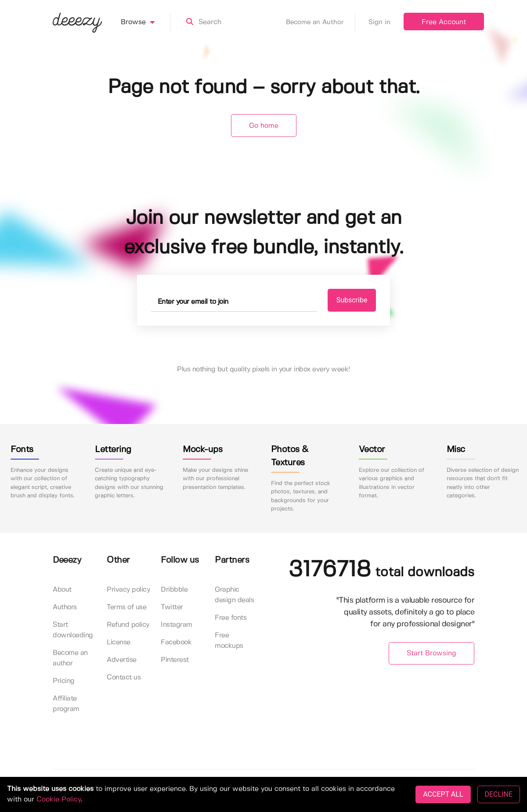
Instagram (177, 625)
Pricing (64, 681)
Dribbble (174, 590)
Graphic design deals (234, 595)
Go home (264, 126)
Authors (65, 607)
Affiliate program (66, 704)
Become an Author (321, 22)
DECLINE (499, 794)
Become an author (70, 658)
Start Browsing (431, 653)
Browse (146, 22)
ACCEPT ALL (443, 794)
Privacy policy (128, 590)
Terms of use (126, 607)
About (62, 590)
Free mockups (229, 641)
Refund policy (128, 625)
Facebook (176, 642)
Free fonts (231, 618)
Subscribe (352, 300)
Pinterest (175, 660)
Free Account (444, 22)
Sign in (379, 22)
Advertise (122, 660)
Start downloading (73, 630)
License (119, 642)
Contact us (124, 677)
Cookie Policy (59, 799)
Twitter (172, 607)
